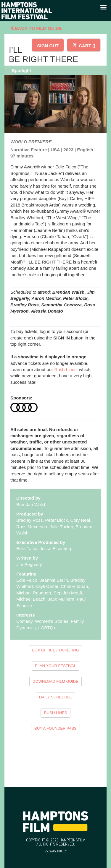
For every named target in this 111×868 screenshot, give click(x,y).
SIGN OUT (48, 46)
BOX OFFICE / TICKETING (55, 650)
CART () (84, 45)
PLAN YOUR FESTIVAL (55, 666)
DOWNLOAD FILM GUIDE (55, 681)
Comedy (24, 621)
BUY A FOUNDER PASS (55, 728)
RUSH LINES (55, 713)
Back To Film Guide (36, 28)
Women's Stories (52, 621)
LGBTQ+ (47, 628)
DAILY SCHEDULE (55, 697)
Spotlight (21, 70)
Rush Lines (65, 369)
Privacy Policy (56, 851)
